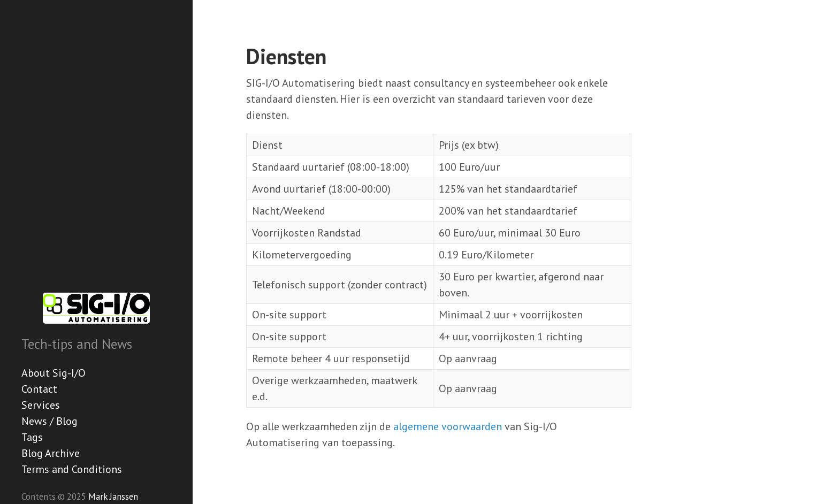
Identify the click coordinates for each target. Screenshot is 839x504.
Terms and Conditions (72, 469)
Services (41, 405)
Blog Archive (51, 453)
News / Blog (49, 421)
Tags (32, 437)
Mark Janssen (113, 497)
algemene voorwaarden (448, 426)
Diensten (286, 56)
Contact (39, 389)
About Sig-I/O (54, 373)
